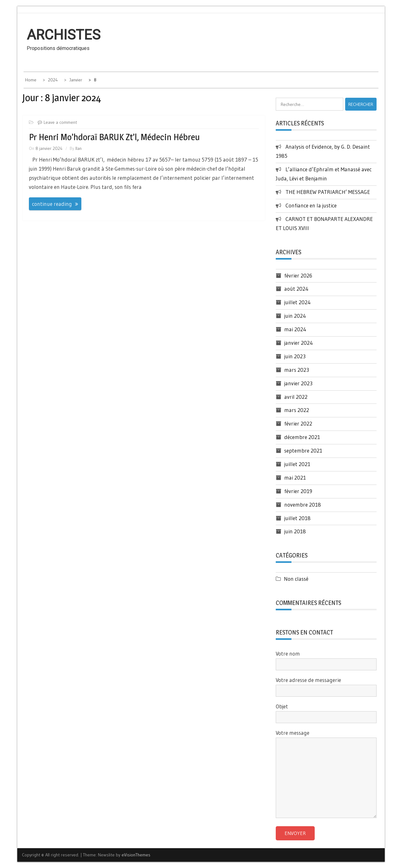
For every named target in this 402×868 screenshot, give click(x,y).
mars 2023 (297, 370)
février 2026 (298, 275)
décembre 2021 (302, 437)
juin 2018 (295, 531)
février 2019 (298, 491)
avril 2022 (296, 397)
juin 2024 (295, 316)
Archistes (64, 35)
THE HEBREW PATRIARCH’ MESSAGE (328, 192)
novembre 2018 (303, 505)
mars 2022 (297, 410)
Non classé (296, 579)
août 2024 (296, 289)
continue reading (52, 204)
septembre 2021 (303, 450)
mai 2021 (295, 478)
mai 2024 (295, 329)
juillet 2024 (297, 302)
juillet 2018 (297, 518)
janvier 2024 (299, 343)
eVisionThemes (136, 855)
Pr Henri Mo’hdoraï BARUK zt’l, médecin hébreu (114, 137)
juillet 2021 (297, 464)
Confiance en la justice (312, 205)
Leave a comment (60, 122)
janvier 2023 (298, 383)
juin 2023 (295, 356)
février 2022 (298, 423)
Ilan (79, 148)
